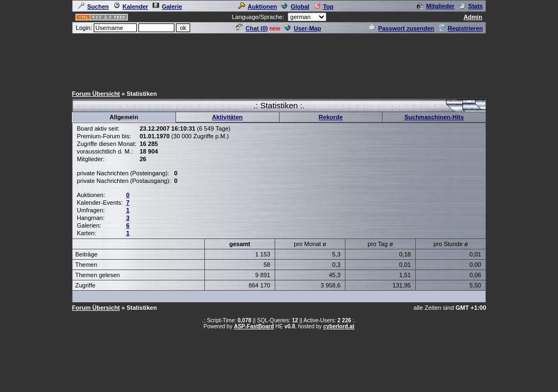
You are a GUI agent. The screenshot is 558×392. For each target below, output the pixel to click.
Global (295, 7)
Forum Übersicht (96, 94)
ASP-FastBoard (254, 326)
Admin (473, 17)
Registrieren (461, 28)
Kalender (131, 7)
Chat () (252, 28)
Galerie (167, 7)
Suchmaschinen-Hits (434, 117)
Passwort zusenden (402, 28)
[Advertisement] (279, 59)
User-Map (303, 28)
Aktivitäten (227, 117)
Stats (471, 6)
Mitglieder (436, 6)
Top (324, 7)
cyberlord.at (339, 326)
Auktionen (258, 7)
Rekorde (331, 117)
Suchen (93, 7)
